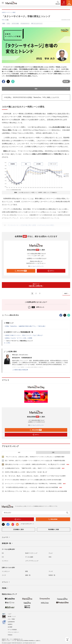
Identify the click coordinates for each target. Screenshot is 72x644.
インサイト (5, 561)
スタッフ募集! (11, 619)
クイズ (4, 575)
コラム (8, 24)
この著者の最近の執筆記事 (20, 370)
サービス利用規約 (12, 630)
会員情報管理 (11, 622)
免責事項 (10, 624)
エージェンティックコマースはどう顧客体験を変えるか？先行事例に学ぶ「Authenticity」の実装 (33, 484)
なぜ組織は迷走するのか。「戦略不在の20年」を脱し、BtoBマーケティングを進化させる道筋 (33, 468)
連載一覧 (28, 575)
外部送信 (10, 635)
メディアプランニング (32, 561)
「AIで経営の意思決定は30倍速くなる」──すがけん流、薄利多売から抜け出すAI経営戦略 (31, 487)
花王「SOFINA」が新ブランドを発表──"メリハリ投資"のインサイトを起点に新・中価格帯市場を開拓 (35, 461)
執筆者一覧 (52, 575)
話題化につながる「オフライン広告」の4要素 (19, 338)
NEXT (67, 294)
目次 (51, 89)
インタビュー (6, 571)
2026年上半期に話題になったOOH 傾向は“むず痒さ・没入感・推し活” (26, 472)
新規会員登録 (21, 271)
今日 (19, 452)
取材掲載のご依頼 (54, 529)
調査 (27, 571)
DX (3, 553)
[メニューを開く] (3, 3)
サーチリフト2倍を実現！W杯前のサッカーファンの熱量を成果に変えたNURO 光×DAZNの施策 (33, 480)
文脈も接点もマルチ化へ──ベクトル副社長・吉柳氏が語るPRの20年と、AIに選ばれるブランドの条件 (35, 464)
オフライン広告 (15, 24)
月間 (53, 452)
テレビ (51, 553)
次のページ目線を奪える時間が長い (36, 285)
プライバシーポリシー (13, 632)
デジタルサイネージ (25, 24)
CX (3, 557)
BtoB (4, 24)
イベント (6, 582)
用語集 (5, 588)
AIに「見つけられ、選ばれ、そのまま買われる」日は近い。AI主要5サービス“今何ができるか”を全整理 (35, 476)
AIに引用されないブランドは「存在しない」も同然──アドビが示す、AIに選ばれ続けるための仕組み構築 (36, 491)
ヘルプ (9, 614)
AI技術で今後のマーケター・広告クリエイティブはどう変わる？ (24, 335)
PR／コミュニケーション (37, 24)
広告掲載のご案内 (18, 529)
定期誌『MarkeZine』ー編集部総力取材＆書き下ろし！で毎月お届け (25, 326)
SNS (50, 557)
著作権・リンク (12, 617)
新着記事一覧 (7, 543)
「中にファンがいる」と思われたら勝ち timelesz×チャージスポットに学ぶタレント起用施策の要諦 (35, 457)
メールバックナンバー (36, 266)
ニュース (6, 537)
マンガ (51, 571)
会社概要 (10, 627)
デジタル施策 (29, 557)
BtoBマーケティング (31, 553)
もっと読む (7, 343)
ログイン (51, 271)
